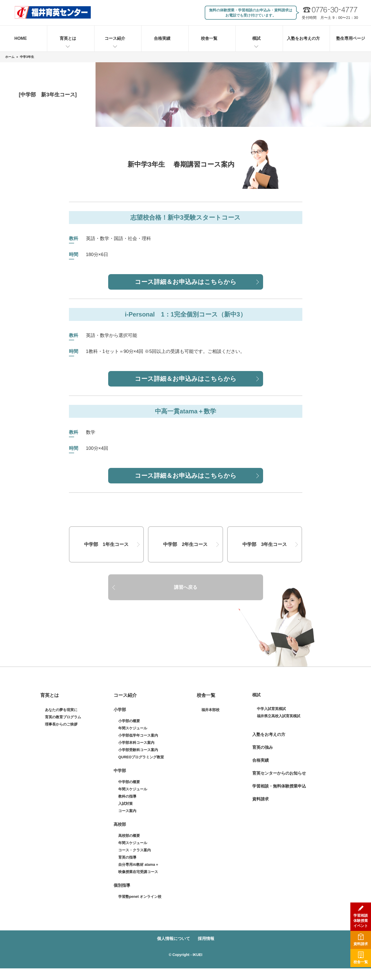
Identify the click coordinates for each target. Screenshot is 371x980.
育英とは (68, 38)
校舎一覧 (209, 38)
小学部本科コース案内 (136, 743)
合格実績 (162, 38)
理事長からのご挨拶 (61, 724)
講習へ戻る (186, 587)
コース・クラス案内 (135, 850)
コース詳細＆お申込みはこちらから (186, 282)
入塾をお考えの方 (303, 38)
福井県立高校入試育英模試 (279, 716)
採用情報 (206, 939)
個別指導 (122, 885)
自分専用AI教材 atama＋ (138, 865)
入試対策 (125, 804)
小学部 (120, 710)
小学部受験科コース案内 (138, 750)
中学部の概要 (129, 782)
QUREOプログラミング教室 (141, 757)
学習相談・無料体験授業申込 (279, 786)
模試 (256, 38)
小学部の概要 (129, 721)
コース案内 (127, 811)
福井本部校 (210, 710)
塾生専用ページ (351, 38)
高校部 (120, 824)
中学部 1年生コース (106, 544)
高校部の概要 (129, 836)
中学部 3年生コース (265, 544)
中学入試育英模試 (271, 709)
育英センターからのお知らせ (279, 773)
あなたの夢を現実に (61, 710)
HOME (21, 38)
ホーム (10, 57)
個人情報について (173, 939)
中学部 (120, 771)
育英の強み (263, 747)
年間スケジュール (133, 728)
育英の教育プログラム (63, 717)
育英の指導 (127, 857)
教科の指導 (127, 796)
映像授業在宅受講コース (138, 872)
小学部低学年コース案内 (138, 735)
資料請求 (261, 799)
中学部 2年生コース (185, 544)
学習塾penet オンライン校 (140, 897)
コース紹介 (115, 38)
